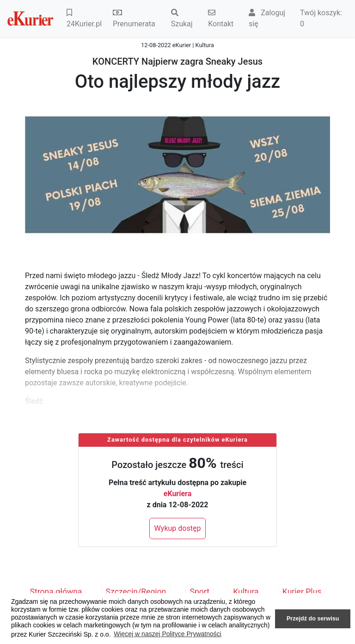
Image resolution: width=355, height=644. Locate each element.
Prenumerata (134, 18)
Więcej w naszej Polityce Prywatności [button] (168, 634)
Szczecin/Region (136, 592)
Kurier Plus (302, 592)
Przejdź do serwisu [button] (313, 619)
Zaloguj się (267, 18)
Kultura (246, 592)
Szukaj (182, 18)
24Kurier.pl (84, 18)
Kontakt (221, 18)
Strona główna (56, 592)
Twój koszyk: (321, 18)
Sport (200, 592)
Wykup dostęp (178, 528)
